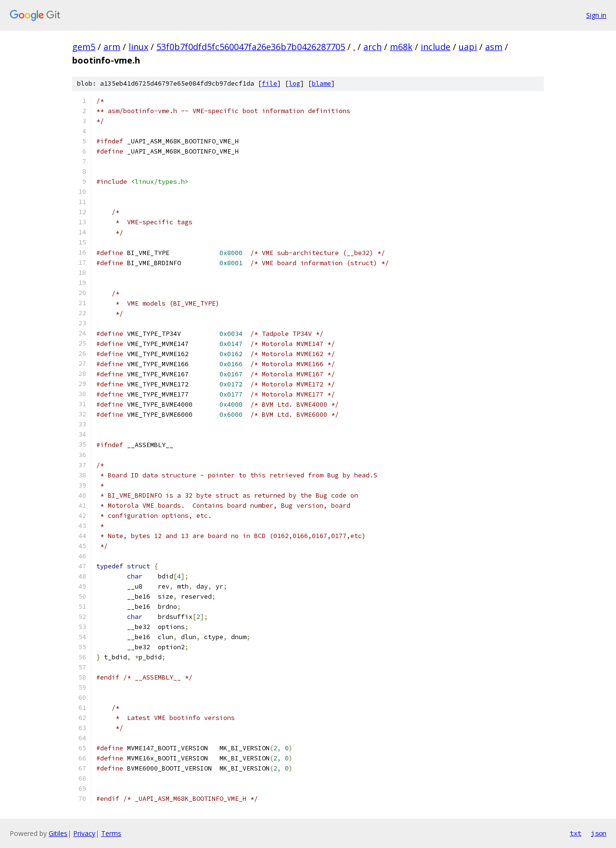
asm (494, 47)
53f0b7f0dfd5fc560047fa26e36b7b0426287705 (251, 47)
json (599, 833)
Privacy (84, 833)
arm (112, 47)
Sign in (596, 15)
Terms (111, 833)
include (436, 47)
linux (138, 47)
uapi (468, 47)
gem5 (84, 47)
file (269, 84)
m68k (401, 47)
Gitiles (58, 833)
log (295, 84)
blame (321, 84)
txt (576, 833)
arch (372, 47)
